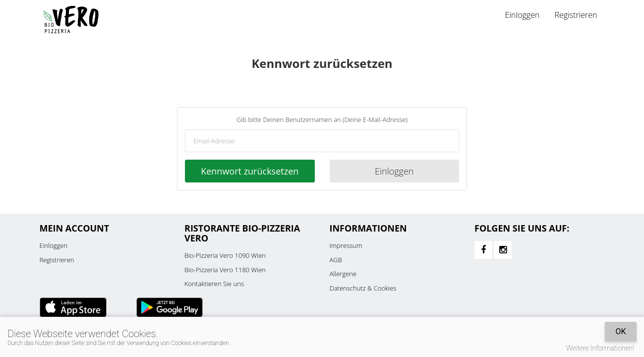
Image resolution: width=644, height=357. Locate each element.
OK (620, 331)
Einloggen (523, 15)
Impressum (346, 245)
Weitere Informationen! (600, 348)
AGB (336, 260)
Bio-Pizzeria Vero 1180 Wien (225, 270)
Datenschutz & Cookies (363, 288)
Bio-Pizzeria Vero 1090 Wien (225, 255)
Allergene (343, 274)
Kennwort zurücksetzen (250, 171)
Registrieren (576, 15)
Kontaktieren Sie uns (214, 284)
